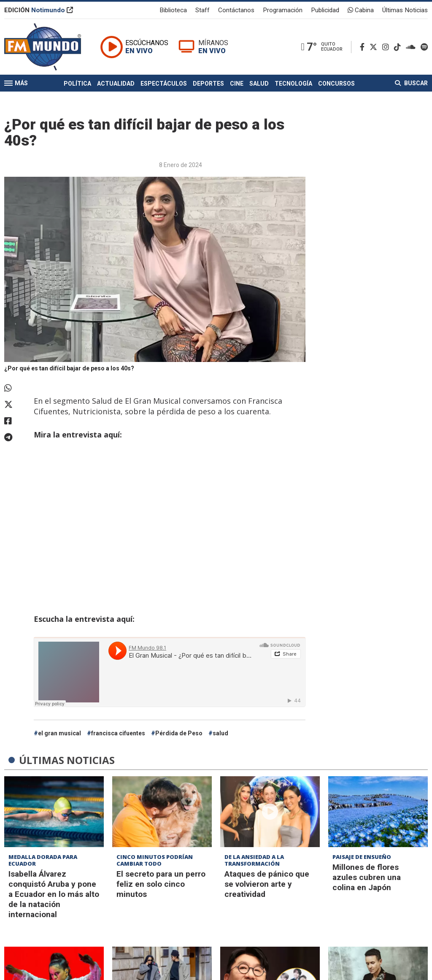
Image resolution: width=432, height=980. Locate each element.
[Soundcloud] (412, 47)
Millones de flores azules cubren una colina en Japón (367, 877)
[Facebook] (364, 47)
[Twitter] (375, 47)
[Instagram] (387, 47)
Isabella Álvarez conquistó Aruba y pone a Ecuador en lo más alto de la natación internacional (54, 894)
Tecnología (293, 84)
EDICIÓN (39, 10)
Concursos (336, 84)
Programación (283, 10)
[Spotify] (424, 47)
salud (220, 733)
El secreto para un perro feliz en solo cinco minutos (161, 884)
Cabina (361, 10)
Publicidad (325, 10)
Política (77, 84)
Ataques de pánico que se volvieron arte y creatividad (267, 884)
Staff (202, 10)
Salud (259, 84)
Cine (237, 84)
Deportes (208, 84)
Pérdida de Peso (179, 733)
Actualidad (116, 84)
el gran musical (59, 733)
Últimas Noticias (405, 10)
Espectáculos (164, 84)
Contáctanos (236, 10)
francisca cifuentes (118, 733)
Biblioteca (173, 10)
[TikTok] (399, 47)
